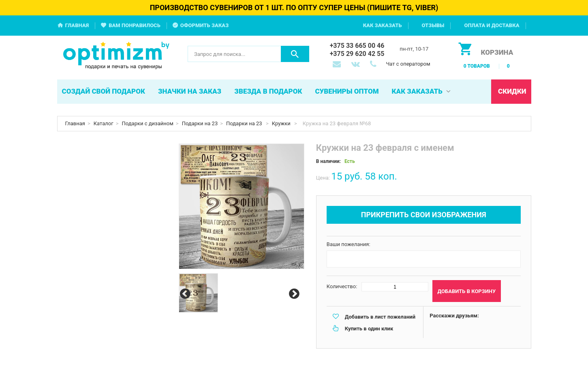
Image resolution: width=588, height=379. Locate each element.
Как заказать (383, 25)
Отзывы (433, 25)
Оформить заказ (205, 25)
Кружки (282, 123)
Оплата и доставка (492, 25)
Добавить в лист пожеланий (380, 317)
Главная (77, 25)
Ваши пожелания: (349, 244)
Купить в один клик (369, 329)
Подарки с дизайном (148, 123)
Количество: (342, 286)
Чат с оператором (408, 64)
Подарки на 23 (200, 123)
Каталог (104, 123)
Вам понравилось (135, 25)
